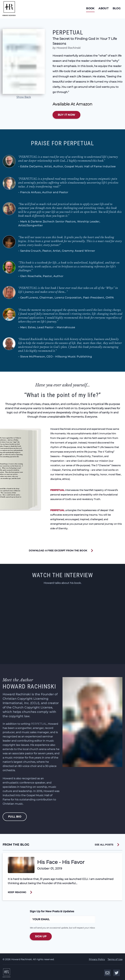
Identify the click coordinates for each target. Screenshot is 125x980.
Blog (117, 8)
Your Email (41, 919)
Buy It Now (66, 115)
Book (89, 8)
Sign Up (41, 936)
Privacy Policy (97, 959)
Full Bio (15, 817)
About (103, 8)
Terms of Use (115, 959)
